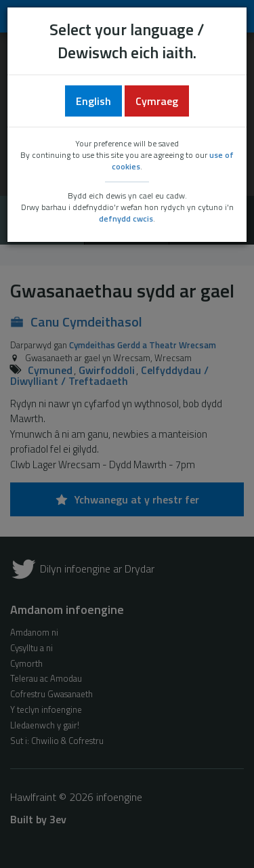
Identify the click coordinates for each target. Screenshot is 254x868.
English (93, 101)
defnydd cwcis (126, 219)
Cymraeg (157, 101)
